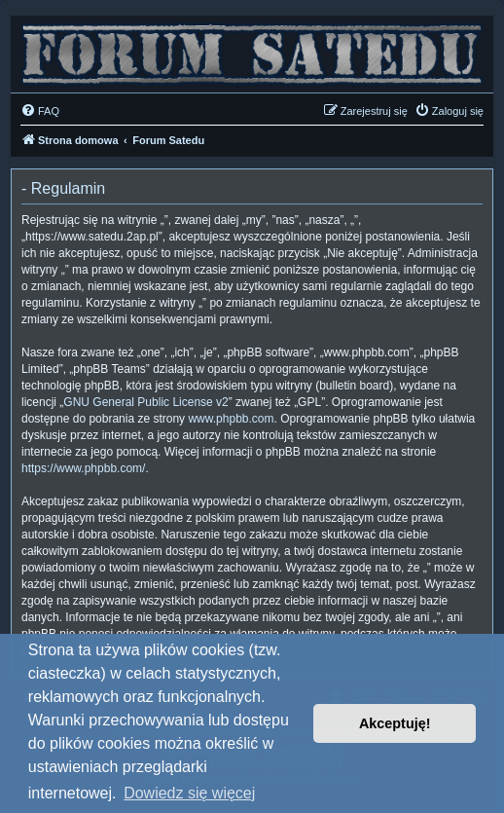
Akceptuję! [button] (395, 723)
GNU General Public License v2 (145, 402)
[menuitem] (40, 111)
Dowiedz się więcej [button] (189, 793)
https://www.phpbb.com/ (83, 468)
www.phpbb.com (231, 419)
